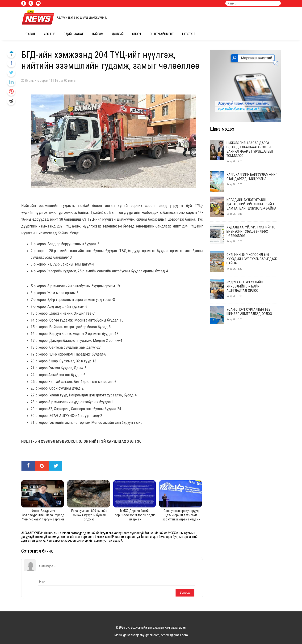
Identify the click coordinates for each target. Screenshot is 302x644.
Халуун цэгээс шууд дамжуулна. (82, 17)
